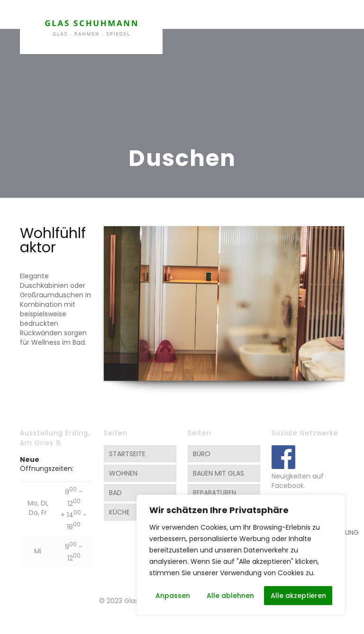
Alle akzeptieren (298, 596)
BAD (115, 493)
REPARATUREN (214, 493)
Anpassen (173, 596)
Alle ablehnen (230, 596)
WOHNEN (123, 473)
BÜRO (202, 454)
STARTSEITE (127, 454)
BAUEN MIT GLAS (218, 473)
